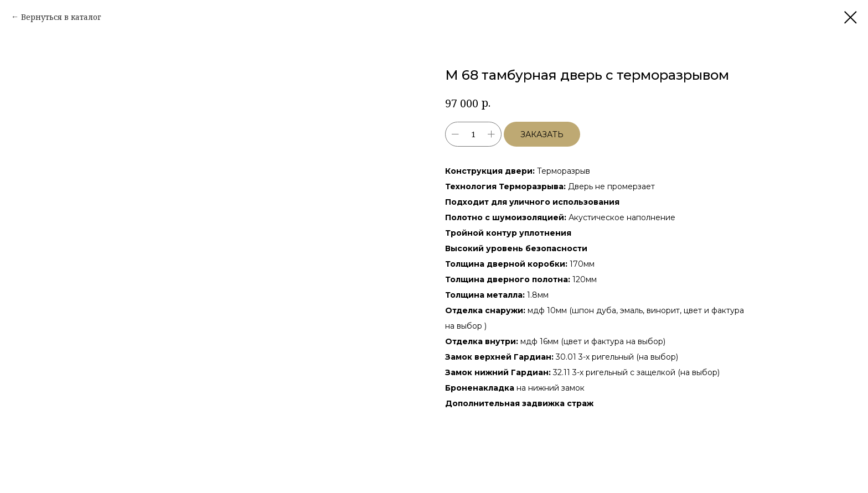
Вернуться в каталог (61, 17)
